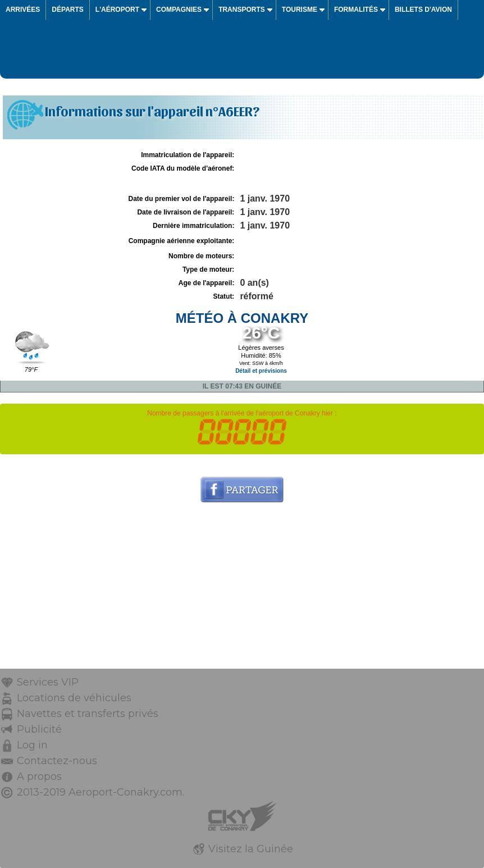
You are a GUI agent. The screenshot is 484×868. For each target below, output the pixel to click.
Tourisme (300, 10)
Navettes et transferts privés (88, 714)
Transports (242, 10)
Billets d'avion (423, 10)
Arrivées (23, 10)
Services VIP (48, 682)
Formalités (356, 10)
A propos (39, 776)
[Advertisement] (242, 590)
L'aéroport (117, 10)
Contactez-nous (57, 761)
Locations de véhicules (74, 698)
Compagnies (179, 10)
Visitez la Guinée (251, 849)
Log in (32, 745)
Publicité (39, 729)
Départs (67, 10)
